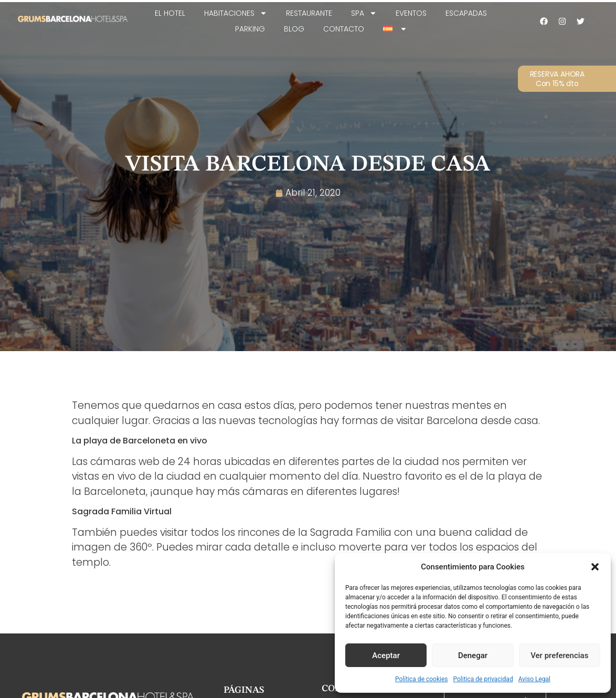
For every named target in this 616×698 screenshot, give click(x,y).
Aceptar (386, 655)
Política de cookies (422, 679)
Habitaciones (236, 13)
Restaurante (309, 13)
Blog (294, 29)
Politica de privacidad (483, 679)
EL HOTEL (170, 13)
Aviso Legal (534, 679)
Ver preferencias (559, 655)
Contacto (344, 29)
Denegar (473, 655)
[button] (595, 567)
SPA (364, 13)
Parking (250, 29)
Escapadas (466, 13)
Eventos (411, 13)
